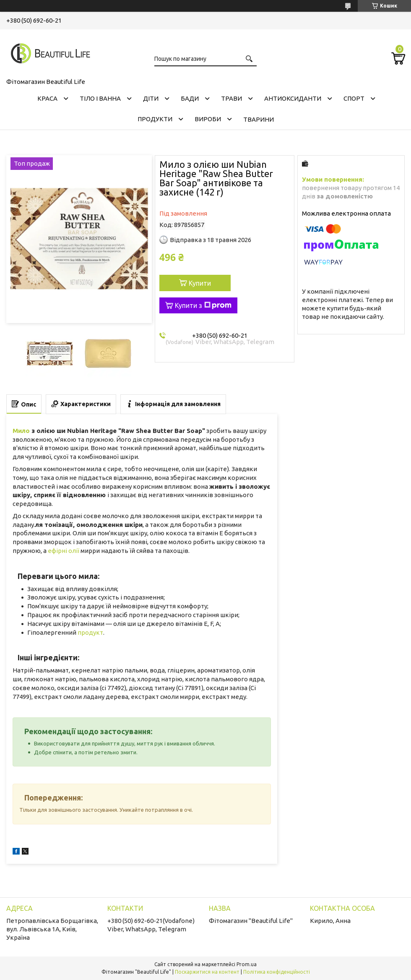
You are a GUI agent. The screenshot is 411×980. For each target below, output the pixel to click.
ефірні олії (64, 551)
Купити (200, 283)
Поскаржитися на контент (207, 972)
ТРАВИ (232, 98)
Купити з (203, 305)
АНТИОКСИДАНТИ (293, 98)
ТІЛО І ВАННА (100, 98)
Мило (21, 431)
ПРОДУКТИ (155, 119)
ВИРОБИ (208, 119)
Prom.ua (247, 964)
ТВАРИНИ (259, 119)
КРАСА (47, 98)
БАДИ (190, 98)
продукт (90, 632)
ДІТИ (151, 98)
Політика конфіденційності (277, 972)
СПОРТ (354, 98)
